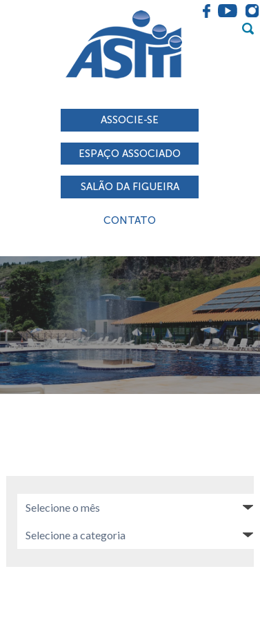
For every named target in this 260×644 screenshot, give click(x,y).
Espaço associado (130, 154)
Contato (130, 220)
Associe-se (130, 120)
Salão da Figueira (130, 187)
